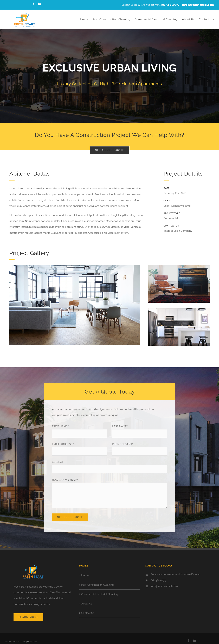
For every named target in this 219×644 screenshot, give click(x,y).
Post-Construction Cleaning (97, 585)
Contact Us (88, 613)
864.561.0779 (171, 5)
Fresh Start (32, 642)
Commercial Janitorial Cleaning (100, 594)
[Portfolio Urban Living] (109, 76)
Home (85, 575)
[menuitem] (86, 19)
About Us (87, 604)
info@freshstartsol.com (198, 5)
